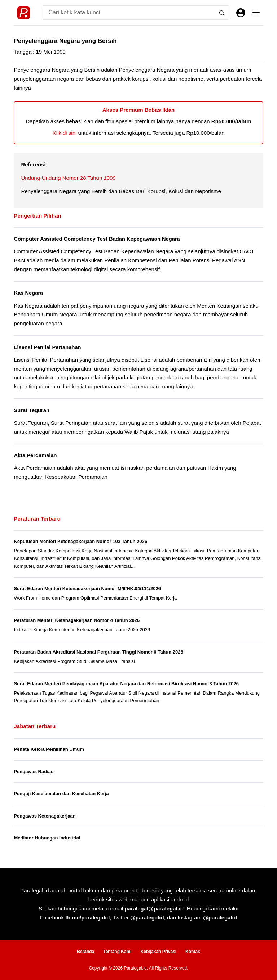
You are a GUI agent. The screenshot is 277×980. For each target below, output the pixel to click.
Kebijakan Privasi (159, 952)
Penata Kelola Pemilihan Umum (49, 749)
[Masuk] (241, 13)
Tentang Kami (117, 952)
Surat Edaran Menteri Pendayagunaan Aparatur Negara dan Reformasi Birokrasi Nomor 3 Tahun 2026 (126, 684)
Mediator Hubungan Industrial (47, 838)
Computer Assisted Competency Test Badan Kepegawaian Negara (97, 239)
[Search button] (222, 13)
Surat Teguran (31, 410)
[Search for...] (128, 13)
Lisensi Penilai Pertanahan (47, 347)
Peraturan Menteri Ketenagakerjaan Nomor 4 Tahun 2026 (77, 620)
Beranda (85, 952)
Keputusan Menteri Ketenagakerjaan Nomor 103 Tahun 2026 (80, 541)
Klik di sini (65, 133)
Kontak (193, 952)
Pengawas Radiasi (34, 772)
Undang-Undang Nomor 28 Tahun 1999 (68, 178)
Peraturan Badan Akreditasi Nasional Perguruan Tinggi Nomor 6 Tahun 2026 (98, 652)
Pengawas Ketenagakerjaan (45, 816)
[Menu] (256, 13)
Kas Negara (28, 293)
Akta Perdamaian (35, 455)
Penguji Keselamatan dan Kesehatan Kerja (61, 794)
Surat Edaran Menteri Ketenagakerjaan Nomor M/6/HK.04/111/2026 (87, 589)
